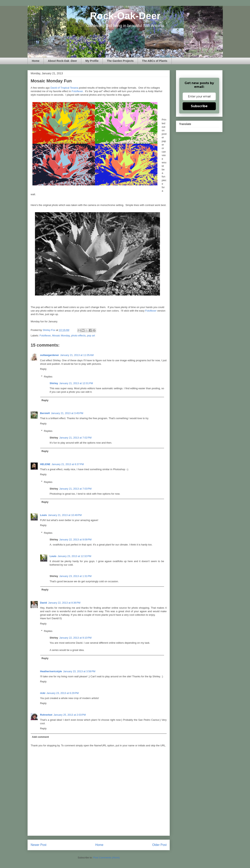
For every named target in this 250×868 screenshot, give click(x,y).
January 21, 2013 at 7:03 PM (75, 489)
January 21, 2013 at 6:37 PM (68, 464)
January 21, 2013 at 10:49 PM (65, 515)
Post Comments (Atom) (106, 858)
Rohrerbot (46, 715)
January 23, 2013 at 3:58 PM (79, 671)
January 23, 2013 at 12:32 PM (74, 556)
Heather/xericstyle (51, 671)
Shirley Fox (49, 330)
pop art (91, 336)
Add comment (41, 737)
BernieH (45, 413)
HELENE (45, 464)
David (43, 603)
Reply (43, 369)
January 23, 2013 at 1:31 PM (75, 576)
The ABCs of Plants (155, 61)
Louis (43, 515)
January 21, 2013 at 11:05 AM (77, 355)
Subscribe (199, 106)
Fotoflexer (77, 91)
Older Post (159, 845)
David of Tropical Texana (64, 88)
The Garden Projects (120, 61)
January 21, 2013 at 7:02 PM (75, 438)
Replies (48, 376)
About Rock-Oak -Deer (62, 61)
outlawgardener (50, 355)
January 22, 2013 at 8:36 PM (64, 603)
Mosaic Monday (61, 336)
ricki (43, 693)
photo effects (78, 336)
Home (36, 61)
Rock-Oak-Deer (125, 16)
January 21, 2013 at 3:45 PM (67, 413)
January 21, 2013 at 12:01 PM (76, 383)
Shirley (54, 383)
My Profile (92, 61)
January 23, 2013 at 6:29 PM (63, 693)
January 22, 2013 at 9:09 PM (75, 540)
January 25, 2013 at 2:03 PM (70, 715)
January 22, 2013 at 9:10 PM (75, 638)
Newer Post (39, 845)
